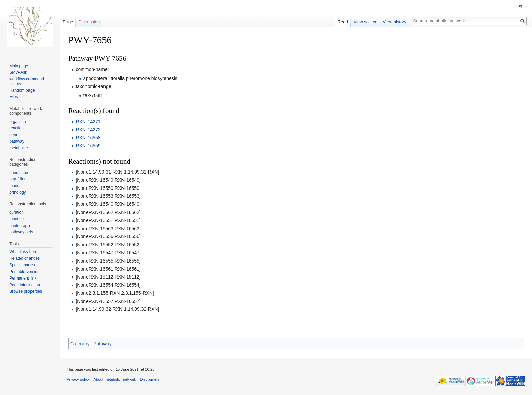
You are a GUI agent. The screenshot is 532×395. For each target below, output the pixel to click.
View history (395, 22)
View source (366, 22)
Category (80, 344)
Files (13, 97)
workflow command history (27, 82)
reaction (16, 128)
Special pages (22, 265)
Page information (25, 285)
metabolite (18, 148)
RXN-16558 (88, 138)
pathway (17, 141)
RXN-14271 (88, 122)
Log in (521, 6)
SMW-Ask (18, 72)
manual (16, 186)
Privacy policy (78, 379)
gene (14, 135)
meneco (16, 219)
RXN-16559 (88, 146)
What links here (23, 252)
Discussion (89, 22)
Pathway (102, 344)
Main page (19, 66)
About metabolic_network (115, 379)
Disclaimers (150, 379)
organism (17, 122)
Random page (22, 90)
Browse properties (26, 291)
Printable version (24, 272)
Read (343, 22)
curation (16, 212)
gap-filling (18, 179)
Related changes (24, 258)
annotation (19, 173)
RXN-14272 (88, 130)
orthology (17, 192)
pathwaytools (21, 232)
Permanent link (23, 278)
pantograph (20, 226)
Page (68, 22)
